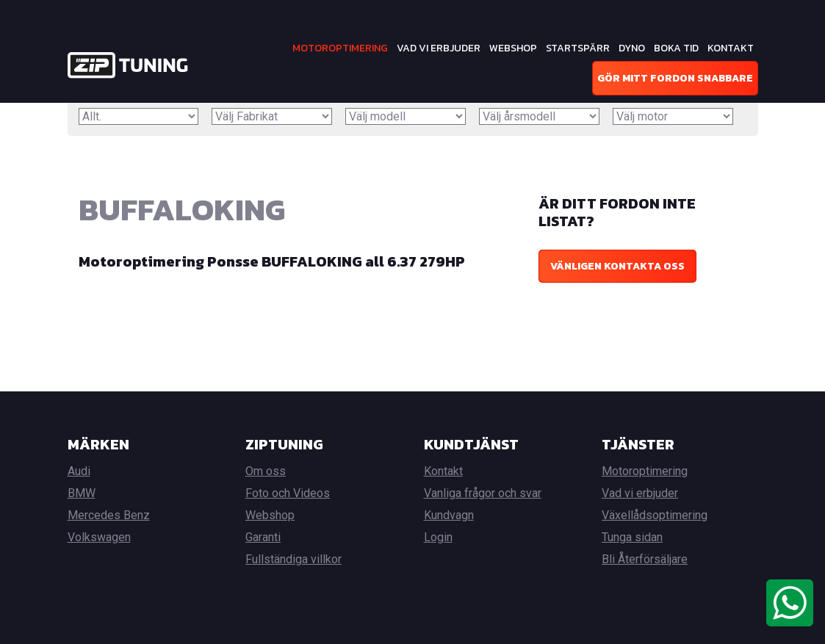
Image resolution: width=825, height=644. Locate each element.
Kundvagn (449, 515)
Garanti (263, 537)
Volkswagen (99, 537)
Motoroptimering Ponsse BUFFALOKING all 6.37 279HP (272, 261)
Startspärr (578, 48)
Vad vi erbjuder (439, 48)
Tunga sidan (632, 537)
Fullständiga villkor (293, 559)
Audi (79, 471)
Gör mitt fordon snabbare (675, 78)
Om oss (266, 471)
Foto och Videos (288, 493)
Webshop (513, 48)
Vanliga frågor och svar (483, 493)
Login (438, 537)
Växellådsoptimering (655, 515)
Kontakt (731, 48)
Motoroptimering (340, 48)
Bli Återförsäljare (645, 559)
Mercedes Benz (109, 515)
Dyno (632, 48)
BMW (82, 493)
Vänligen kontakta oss (617, 266)
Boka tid (676, 48)
